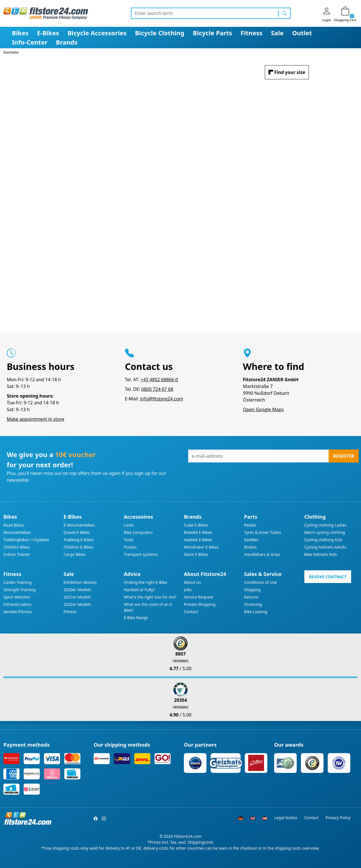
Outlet (302, 33)
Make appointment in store (36, 419)
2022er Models (77, 604)
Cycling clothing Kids (323, 540)
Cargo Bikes (74, 554)
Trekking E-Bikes (79, 540)
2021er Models (77, 597)
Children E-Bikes (78, 547)
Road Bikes (14, 525)
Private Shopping (200, 604)
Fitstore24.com (188, 836)
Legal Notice (286, 818)
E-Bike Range (136, 618)
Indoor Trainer (17, 554)
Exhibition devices (80, 582)
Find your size (290, 72)
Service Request (199, 597)
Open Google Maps (263, 409)
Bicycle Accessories (97, 33)
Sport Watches (17, 597)
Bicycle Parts (213, 33)
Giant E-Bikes (196, 554)
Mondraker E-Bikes (201, 547)
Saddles (251, 540)
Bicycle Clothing (160, 33)
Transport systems (141, 554)
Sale (277, 33)
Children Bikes (17, 547)
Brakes (250, 547)
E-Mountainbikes (79, 525)
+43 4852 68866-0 (159, 380)
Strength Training (19, 590)
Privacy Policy (338, 818)
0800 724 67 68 (157, 389)
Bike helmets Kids (321, 554)
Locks (129, 525)
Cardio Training (17, 582)
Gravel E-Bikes (77, 532)
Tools (129, 540)
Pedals (250, 525)
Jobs (188, 590)
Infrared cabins (17, 604)
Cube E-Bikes (196, 525)
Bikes (20, 33)
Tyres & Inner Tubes (262, 532)
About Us (192, 582)
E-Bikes (48, 33)
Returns (251, 597)
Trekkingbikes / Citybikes (26, 540)
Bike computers (138, 532)
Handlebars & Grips (262, 554)
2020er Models (77, 590)
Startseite (11, 52)
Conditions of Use (260, 582)
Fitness (252, 33)
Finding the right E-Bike (146, 582)
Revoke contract (328, 577)
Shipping (252, 590)
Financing (253, 604)
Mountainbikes (17, 532)
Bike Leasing (256, 612)
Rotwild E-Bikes (198, 532)
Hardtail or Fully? (139, 590)
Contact (191, 612)
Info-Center (30, 42)
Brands (67, 42)
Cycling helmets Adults (325, 547)
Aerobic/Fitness (18, 612)
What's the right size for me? (150, 597)
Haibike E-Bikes (198, 540)
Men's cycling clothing (325, 532)
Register (344, 456)
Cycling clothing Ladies (325, 525)
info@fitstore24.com (162, 399)
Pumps (130, 547)
